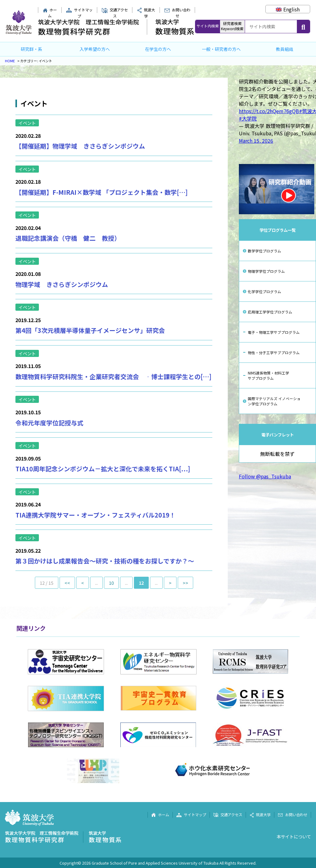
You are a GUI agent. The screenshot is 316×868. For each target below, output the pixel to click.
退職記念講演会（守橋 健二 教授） (68, 238)
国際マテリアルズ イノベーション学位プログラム (274, 401)
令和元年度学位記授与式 (49, 423)
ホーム (50, 13)
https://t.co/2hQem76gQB (269, 111)
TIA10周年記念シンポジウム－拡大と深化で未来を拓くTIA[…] (103, 469)
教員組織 (285, 49)
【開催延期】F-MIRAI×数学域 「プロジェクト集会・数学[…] (102, 192)
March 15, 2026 (256, 141)
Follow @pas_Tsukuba (265, 476)
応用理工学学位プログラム (270, 312)
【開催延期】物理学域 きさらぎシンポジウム (80, 146)
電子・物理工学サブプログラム (274, 332)
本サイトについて (294, 836)
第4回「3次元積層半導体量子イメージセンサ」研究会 (90, 330)
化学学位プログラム (264, 291)
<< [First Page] (67, 583)
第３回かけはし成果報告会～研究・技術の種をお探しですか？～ (105, 561)
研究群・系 (31, 49)
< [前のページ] (83, 583)
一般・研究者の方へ (221, 49)
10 (111, 583)
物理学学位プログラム (266, 271)
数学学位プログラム (264, 251)
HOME (10, 61)
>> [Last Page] (185, 583)
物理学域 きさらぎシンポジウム (62, 284)
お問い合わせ (177, 13)
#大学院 (248, 118)
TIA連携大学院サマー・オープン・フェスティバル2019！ (96, 515)
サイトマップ (79, 13)
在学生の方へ (158, 49)
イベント (27, 123)
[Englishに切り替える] (288, 9)
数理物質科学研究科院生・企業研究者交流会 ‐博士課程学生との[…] (113, 377)
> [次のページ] (170, 583)
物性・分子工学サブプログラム (274, 352)
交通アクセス (115, 13)
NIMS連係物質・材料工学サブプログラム (268, 375)
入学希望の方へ (95, 49)
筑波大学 (260, 815)
